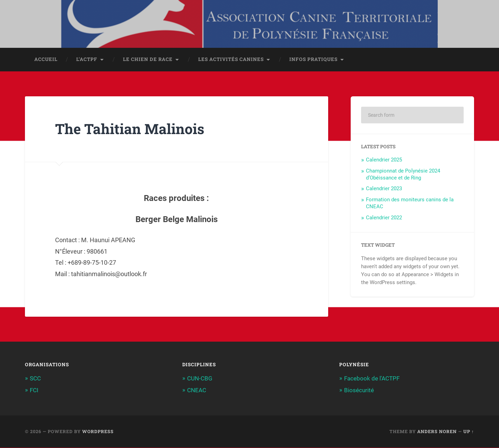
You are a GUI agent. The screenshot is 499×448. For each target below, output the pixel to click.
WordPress (98, 432)
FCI (34, 391)
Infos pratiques (313, 60)
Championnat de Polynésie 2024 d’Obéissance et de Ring (403, 175)
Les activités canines (231, 60)
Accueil (46, 60)
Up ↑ (469, 432)
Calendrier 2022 (384, 218)
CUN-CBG (200, 379)
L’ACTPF (87, 60)
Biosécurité (359, 391)
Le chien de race (148, 60)
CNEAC (197, 391)
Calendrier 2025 (384, 160)
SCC (35, 379)
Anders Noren (437, 432)
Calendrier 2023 (384, 189)
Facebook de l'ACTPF (372, 379)
